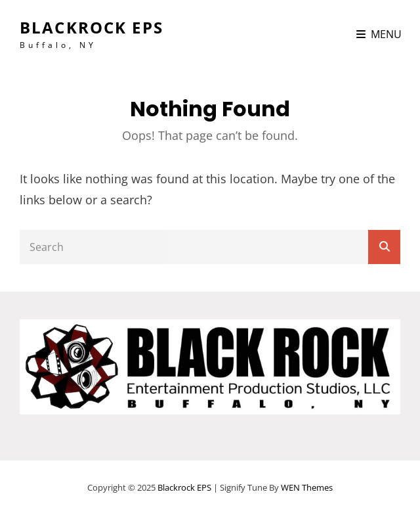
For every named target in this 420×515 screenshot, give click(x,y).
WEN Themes (307, 487)
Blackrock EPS (92, 27)
